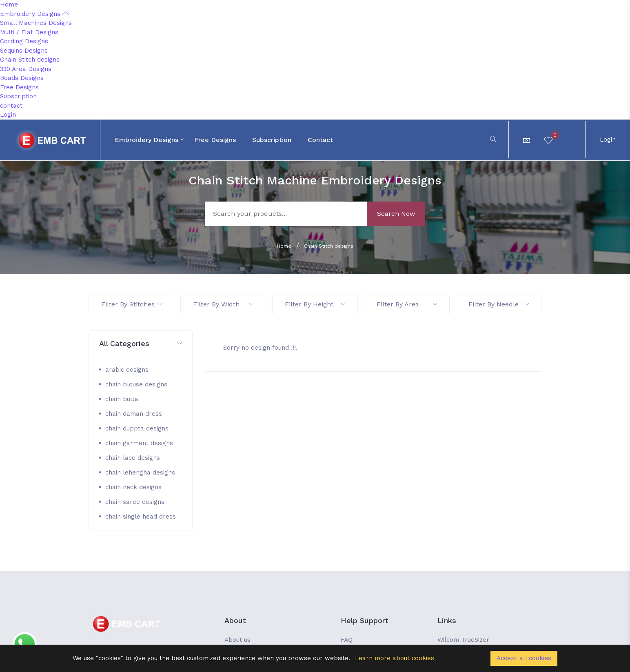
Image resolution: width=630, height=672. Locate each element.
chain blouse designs (136, 384)
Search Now (396, 214)
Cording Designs (24, 41)
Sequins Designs (24, 51)
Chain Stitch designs (30, 60)
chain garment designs (139, 443)
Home (9, 4)
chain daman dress (134, 414)
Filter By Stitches (131, 304)
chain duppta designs (137, 428)
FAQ (347, 640)
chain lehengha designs (140, 472)
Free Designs (19, 87)
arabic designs (127, 370)
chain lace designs (133, 458)
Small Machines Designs (36, 23)
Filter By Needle (499, 304)
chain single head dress (141, 517)
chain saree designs (135, 502)
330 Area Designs (26, 69)
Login (8, 115)
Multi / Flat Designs (29, 32)
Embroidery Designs (34, 14)
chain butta (122, 399)
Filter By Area (407, 304)
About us (237, 640)
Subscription (18, 96)
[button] (141, 344)
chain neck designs (133, 487)
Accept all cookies (524, 658)
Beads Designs (22, 78)
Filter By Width (223, 304)
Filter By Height (315, 304)
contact (11, 106)
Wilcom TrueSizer (463, 640)
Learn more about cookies (395, 658)
